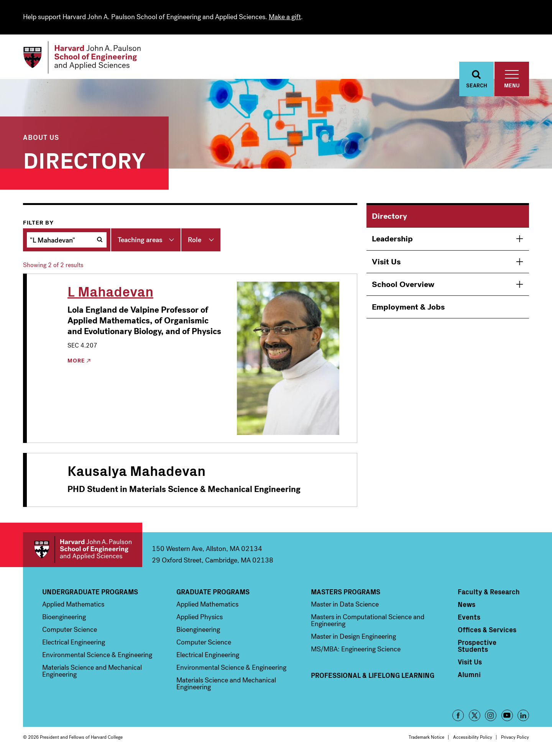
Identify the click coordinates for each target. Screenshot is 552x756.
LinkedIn (523, 715)
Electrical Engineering (74, 642)
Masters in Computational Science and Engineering (368, 620)
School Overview (403, 284)
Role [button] (195, 240)
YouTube (507, 715)
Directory (389, 216)
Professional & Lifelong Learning (373, 675)
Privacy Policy (515, 737)
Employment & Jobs (408, 307)
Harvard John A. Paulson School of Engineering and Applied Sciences (83, 550)
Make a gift (285, 17)
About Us (41, 137)
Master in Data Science (345, 604)
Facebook (458, 715)
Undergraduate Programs (90, 592)
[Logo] (82, 57)
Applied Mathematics (73, 604)
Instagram (491, 715)
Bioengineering (64, 617)
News (467, 604)
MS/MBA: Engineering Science (356, 649)
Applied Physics (200, 617)
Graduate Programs (213, 592)
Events (469, 617)
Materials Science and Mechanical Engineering (92, 671)
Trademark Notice (426, 737)
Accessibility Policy (473, 737)
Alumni (469, 674)
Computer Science (70, 630)
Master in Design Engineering (353, 636)
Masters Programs (346, 592)
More (76, 361)
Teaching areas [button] (140, 240)
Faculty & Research (489, 592)
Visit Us (386, 262)
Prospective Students (477, 646)
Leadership (392, 239)
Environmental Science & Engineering (97, 655)
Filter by (38, 223)
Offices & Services (487, 630)
